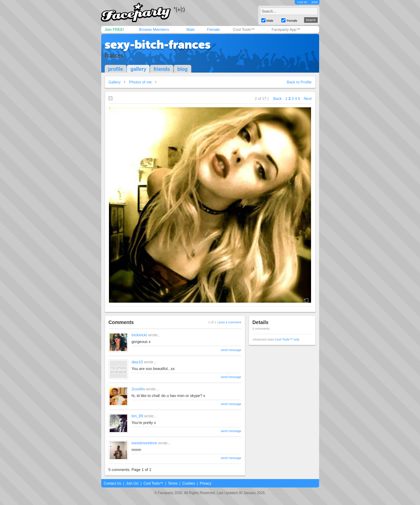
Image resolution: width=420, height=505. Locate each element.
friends (162, 69)
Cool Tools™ (244, 29)
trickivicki (139, 335)
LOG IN (302, 2)
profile (116, 69)
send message (231, 350)
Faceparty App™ (286, 29)
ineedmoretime (144, 443)
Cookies (189, 483)
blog (183, 69)
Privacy (205, 483)
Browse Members (154, 29)
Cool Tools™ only (287, 339)
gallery (138, 69)
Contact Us (113, 483)
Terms (173, 483)
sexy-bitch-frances (158, 45)
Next (308, 99)
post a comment (230, 322)
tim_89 (137, 416)
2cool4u (139, 389)
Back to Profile (299, 82)
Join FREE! (115, 29)
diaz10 (137, 362)
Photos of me (140, 82)
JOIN (314, 2)
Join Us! (132, 483)
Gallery (115, 82)
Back (277, 99)
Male (191, 29)
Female (214, 29)
